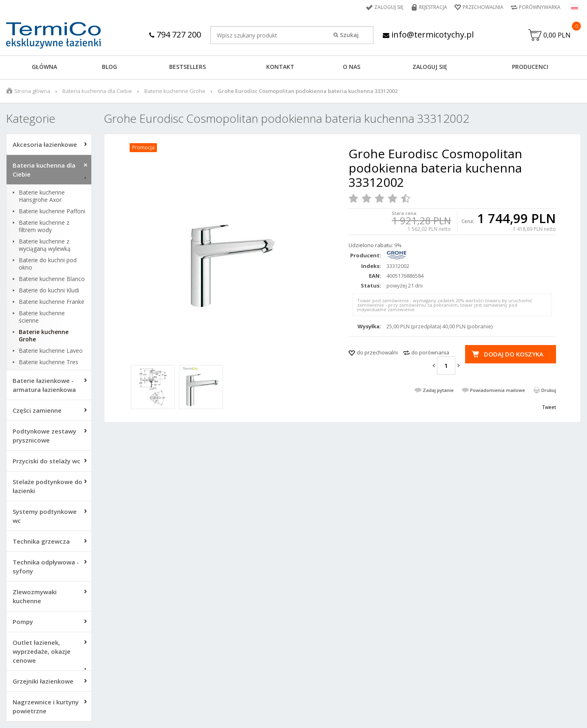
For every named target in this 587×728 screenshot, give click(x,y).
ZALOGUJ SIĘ (430, 67)
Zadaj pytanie (438, 390)
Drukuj (549, 390)
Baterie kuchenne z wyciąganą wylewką (45, 245)
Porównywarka (540, 7)
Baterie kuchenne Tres (49, 362)
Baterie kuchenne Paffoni (52, 211)
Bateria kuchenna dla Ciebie (97, 91)
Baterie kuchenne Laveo (51, 351)
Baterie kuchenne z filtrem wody (44, 226)
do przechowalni (377, 352)
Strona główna (32, 91)
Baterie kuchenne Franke (52, 302)
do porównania (430, 352)
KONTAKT (280, 67)
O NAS (352, 67)
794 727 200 (175, 34)
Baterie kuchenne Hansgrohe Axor (42, 196)
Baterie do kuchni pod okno (48, 264)
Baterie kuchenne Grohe (175, 91)
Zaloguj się (389, 7)
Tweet (549, 407)
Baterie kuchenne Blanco (52, 279)
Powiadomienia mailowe (498, 390)
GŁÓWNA (44, 67)
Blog (109, 67)
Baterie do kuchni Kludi (49, 290)
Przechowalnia (483, 7)
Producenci (530, 67)
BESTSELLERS (188, 67)
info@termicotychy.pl (428, 34)
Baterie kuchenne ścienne (42, 317)
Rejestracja (433, 7)
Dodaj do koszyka (514, 354)
